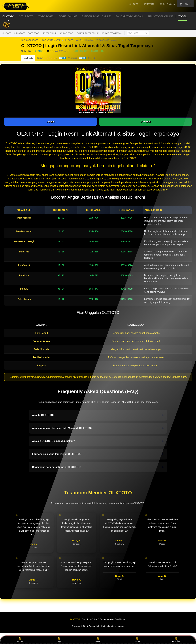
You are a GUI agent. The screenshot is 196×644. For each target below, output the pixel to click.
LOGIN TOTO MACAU (51, 40)
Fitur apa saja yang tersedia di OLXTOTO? (98, 454)
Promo (20, 640)
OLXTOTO (7, 33)
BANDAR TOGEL (67, 33)
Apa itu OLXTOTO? (98, 415)
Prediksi (137, 640)
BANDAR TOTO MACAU (112, 33)
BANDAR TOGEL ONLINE (88, 33)
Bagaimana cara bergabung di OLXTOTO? (98, 467)
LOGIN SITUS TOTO (30, 40)
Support (91, 58)
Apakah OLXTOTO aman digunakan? (98, 441)
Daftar (98, 640)
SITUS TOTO (20, 33)
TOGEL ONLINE (50, 33)
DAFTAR (146, 122)
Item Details (28, 58)
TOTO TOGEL (34, 33)
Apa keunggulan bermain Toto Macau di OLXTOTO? (98, 428)
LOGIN (50, 122)
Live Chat (176, 640)
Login (59, 640)
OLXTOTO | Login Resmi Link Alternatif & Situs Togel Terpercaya (91, 40)
